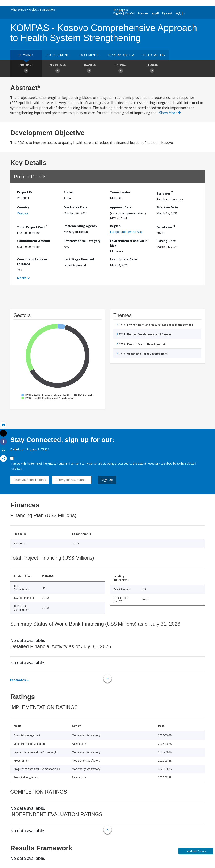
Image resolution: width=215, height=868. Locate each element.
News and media (121, 55)
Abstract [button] (26, 69)
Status (69, 192)
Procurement (58, 55)
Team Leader (120, 192)
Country (23, 207)
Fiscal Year (166, 226)
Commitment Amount (34, 241)
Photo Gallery (153, 55)
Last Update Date (123, 259)
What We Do (19, 10)
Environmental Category (82, 241)
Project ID (25, 192)
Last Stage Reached (79, 259)
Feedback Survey (196, 851)
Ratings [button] (121, 69)
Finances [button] (89, 69)
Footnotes (18, 680)
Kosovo (22, 213)
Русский (167, 13)
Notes (22, 278)
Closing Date (166, 241)
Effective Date (167, 207)
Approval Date (121, 207)
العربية (155, 13)
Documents (89, 55)
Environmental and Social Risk (129, 243)
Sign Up (107, 480)
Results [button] (152, 69)
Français (143, 13)
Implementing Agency (80, 226)
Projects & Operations (42, 10)
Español (130, 13)
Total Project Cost (32, 226)
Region (115, 226)
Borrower (165, 193)
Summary (26, 55)
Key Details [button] (58, 69)
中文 (178, 13)
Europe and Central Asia (126, 232)
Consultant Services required (32, 262)
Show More (170, 113)
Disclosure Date (76, 207)
